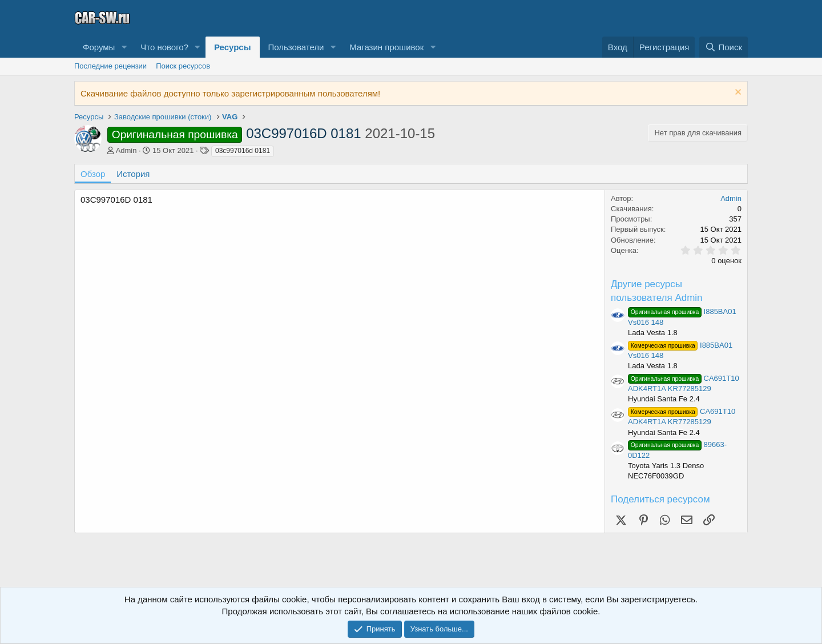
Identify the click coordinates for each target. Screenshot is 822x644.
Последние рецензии (110, 66)
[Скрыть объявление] (737, 93)
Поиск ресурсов (183, 66)
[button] (124, 47)
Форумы (99, 47)
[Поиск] (724, 47)
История (133, 174)
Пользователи (296, 47)
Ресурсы (233, 47)
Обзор (93, 174)
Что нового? (164, 47)
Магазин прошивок (386, 47)
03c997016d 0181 (243, 151)
